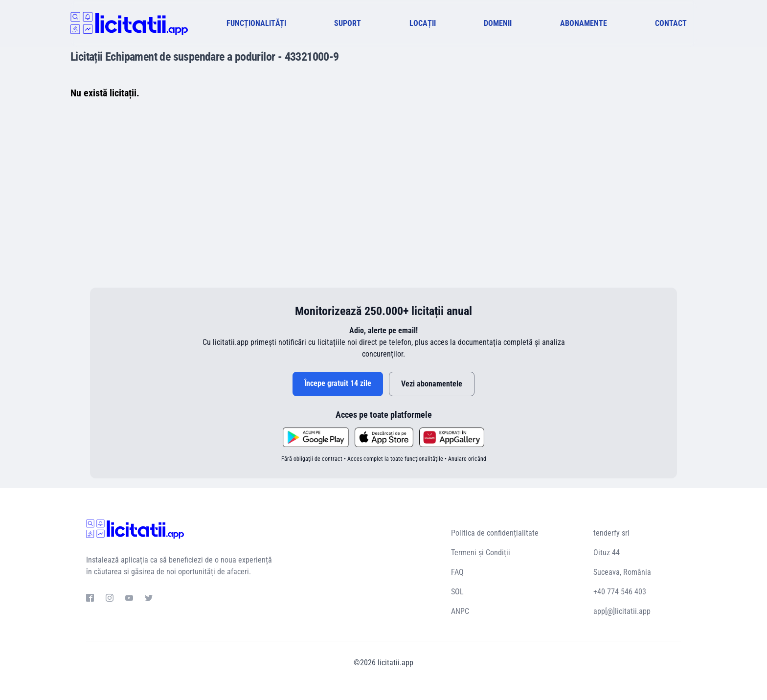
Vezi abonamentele (432, 384)
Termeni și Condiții (481, 553)
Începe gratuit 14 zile (338, 383)
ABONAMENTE (584, 23)
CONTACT (671, 23)
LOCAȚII (423, 23)
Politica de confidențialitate (495, 533)
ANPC (460, 611)
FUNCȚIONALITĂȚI (256, 23)
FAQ (457, 572)
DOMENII (498, 23)
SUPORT (348, 23)
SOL (457, 592)
